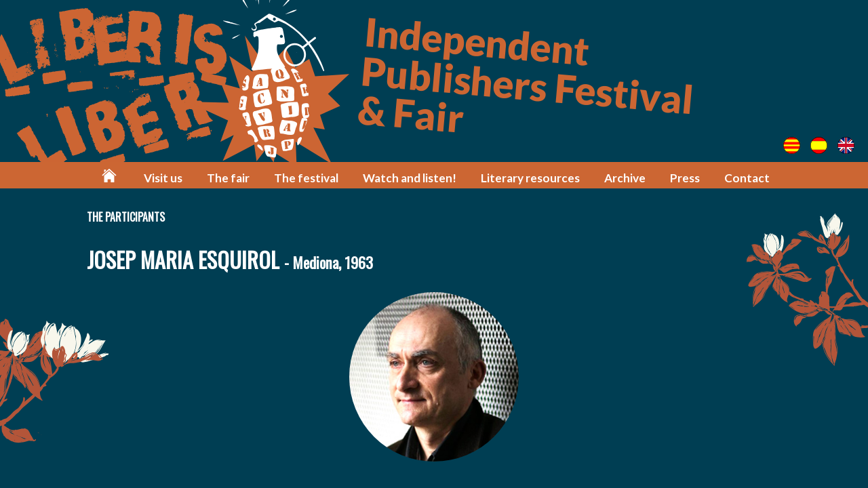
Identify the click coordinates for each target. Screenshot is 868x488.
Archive (625, 178)
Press (685, 178)
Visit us (163, 178)
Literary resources (530, 178)
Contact (747, 178)
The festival (306, 178)
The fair (228, 178)
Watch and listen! (410, 178)
